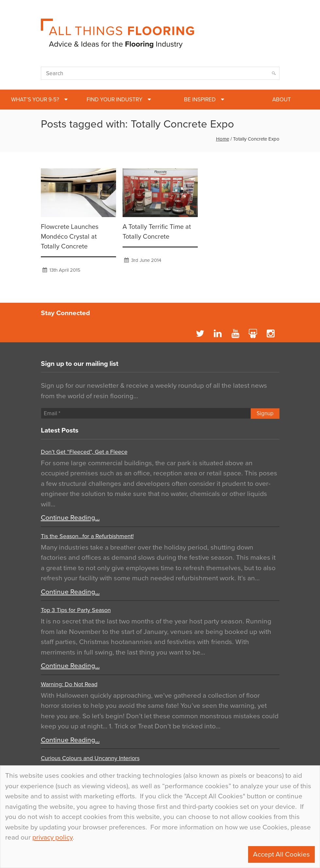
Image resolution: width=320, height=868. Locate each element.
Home (223, 139)
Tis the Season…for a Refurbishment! (87, 536)
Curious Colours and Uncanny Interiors (90, 758)
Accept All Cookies (281, 854)
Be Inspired (200, 100)
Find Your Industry (115, 100)
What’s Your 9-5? (35, 100)
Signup (265, 413)
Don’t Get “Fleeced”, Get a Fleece (84, 452)
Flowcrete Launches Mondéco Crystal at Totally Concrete (70, 237)
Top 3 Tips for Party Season (76, 610)
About (282, 100)
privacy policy (52, 837)
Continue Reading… (70, 518)
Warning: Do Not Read (69, 684)
